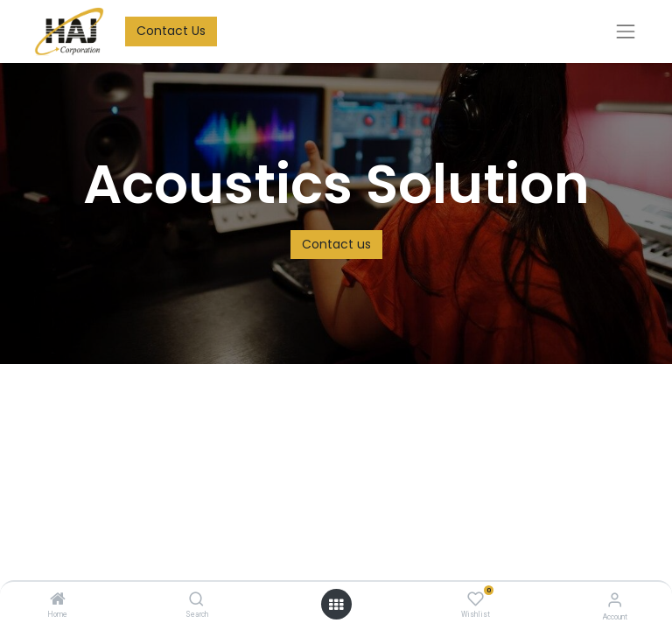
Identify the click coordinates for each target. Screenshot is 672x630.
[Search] (196, 600)
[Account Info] (615, 600)
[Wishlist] (476, 599)
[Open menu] (336, 605)
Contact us (336, 244)
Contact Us (171, 31)
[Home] (58, 600)
